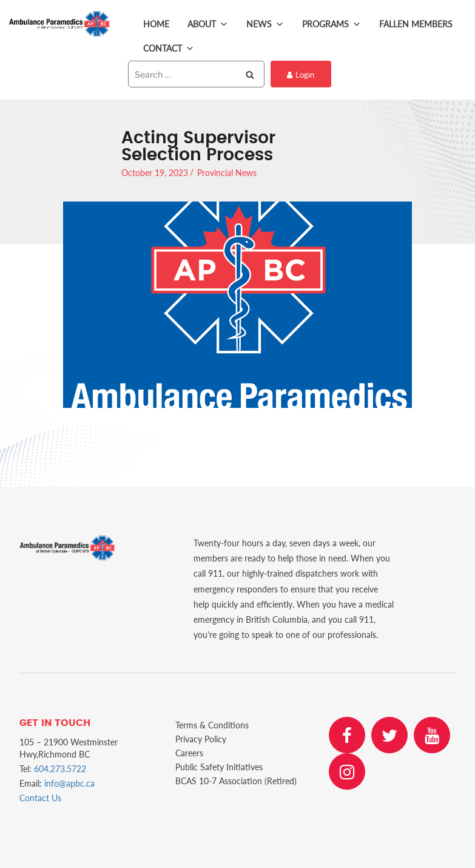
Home (156, 24)
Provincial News (227, 173)
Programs (332, 24)
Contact (169, 49)
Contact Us (40, 798)
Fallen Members (416, 24)
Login (301, 75)
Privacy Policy (201, 739)
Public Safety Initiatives (219, 767)
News (265, 24)
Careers (189, 753)
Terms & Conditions (212, 725)
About (208, 24)
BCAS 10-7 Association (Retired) (236, 781)
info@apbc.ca (69, 783)
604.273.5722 (60, 769)
